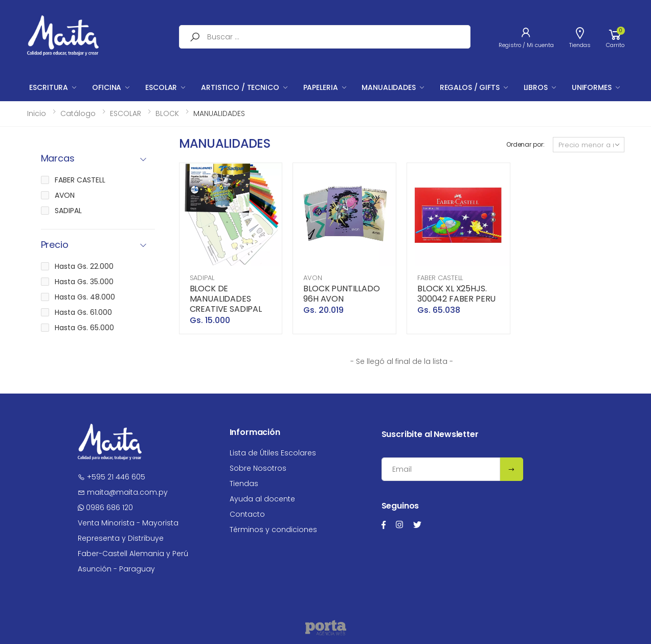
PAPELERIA (321, 87)
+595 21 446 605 (111, 477)
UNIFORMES (592, 87)
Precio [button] (55, 245)
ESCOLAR (161, 87)
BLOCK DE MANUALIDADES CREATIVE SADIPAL (226, 299)
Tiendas (244, 484)
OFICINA (107, 87)
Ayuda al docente (262, 499)
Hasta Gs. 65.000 (84, 328)
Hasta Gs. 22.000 (84, 266)
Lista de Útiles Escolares (273, 453)
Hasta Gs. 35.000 (84, 282)
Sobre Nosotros (258, 468)
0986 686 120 (105, 508)
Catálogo (78, 113)
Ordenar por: (525, 144)
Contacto (247, 514)
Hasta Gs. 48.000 (85, 297)
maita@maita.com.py (123, 492)
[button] (615, 37)
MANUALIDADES (388, 87)
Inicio (37, 113)
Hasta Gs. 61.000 (83, 312)
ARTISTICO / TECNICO (240, 87)
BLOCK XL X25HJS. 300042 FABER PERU (456, 294)
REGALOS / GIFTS (470, 87)
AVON (312, 278)
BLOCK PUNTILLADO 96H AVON (341, 294)
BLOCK (167, 113)
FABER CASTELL (440, 278)
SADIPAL (202, 278)
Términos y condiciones (273, 530)
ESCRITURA (49, 87)
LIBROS (536, 87)
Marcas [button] (58, 159)
